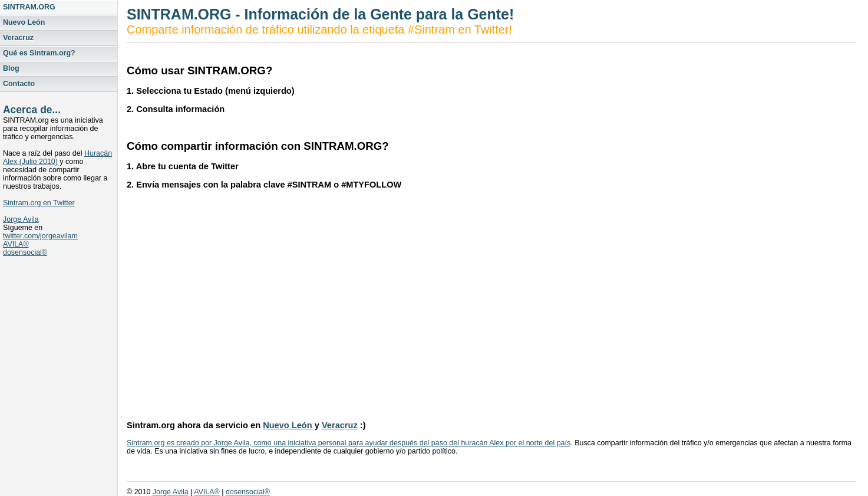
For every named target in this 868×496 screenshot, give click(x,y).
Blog (11, 68)
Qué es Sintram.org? (39, 53)
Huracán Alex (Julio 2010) (57, 157)
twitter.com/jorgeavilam (40, 236)
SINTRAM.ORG (29, 7)
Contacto (19, 84)
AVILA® (16, 244)
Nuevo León (24, 22)
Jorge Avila (21, 219)
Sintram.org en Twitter (39, 203)
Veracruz (18, 38)
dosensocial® (25, 252)
